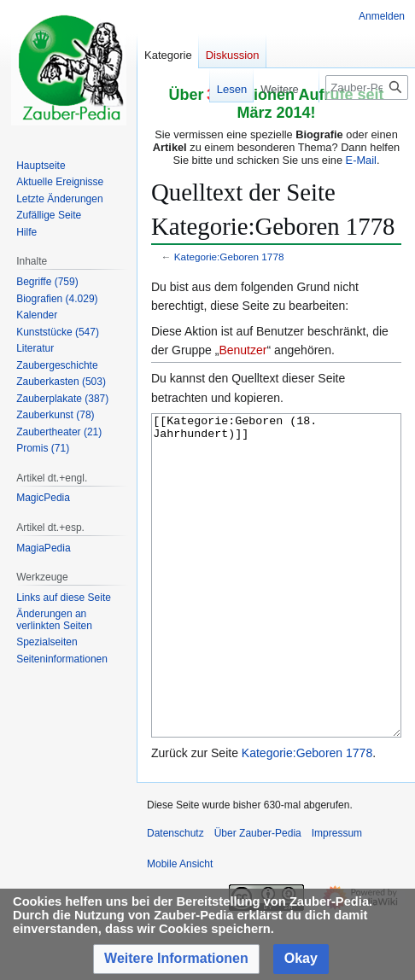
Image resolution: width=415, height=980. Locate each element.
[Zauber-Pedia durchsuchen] (367, 87)
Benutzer (243, 350)
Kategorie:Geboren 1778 (229, 257)
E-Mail (361, 160)
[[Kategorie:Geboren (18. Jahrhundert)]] (276, 607)
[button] (176, 959)
